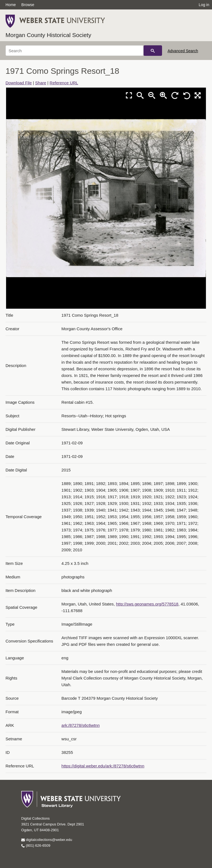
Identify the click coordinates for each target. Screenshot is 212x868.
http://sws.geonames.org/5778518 (147, 604)
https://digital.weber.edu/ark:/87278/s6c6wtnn (103, 766)
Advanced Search (183, 51)
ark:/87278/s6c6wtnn (81, 725)
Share (41, 83)
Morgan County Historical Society (48, 35)
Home (11, 5)
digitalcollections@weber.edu (47, 840)
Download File (19, 83)
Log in (204, 5)
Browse (28, 5)
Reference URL (64, 83)
